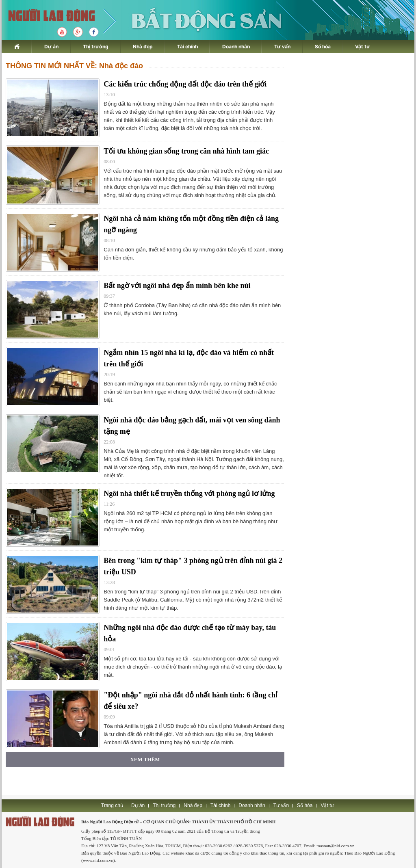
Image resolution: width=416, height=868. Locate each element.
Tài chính (187, 47)
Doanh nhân (236, 47)
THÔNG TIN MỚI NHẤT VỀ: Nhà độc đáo (74, 66)
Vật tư (363, 47)
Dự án (51, 47)
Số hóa (323, 47)
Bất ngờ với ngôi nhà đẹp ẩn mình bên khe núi (177, 286)
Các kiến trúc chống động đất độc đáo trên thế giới (185, 84)
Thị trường (96, 47)
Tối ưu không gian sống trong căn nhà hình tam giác (186, 151)
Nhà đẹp (143, 47)
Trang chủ (112, 805)
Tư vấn (282, 47)
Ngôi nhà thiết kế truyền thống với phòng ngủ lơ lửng (189, 494)
